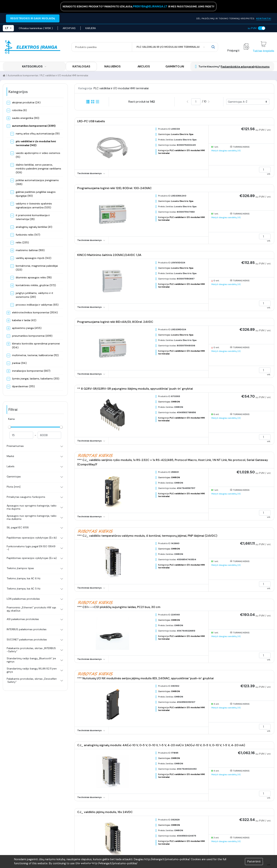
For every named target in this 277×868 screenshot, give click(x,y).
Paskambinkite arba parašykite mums (245, 66)
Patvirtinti (254, 861)
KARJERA (91, 28)
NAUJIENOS (112, 66)
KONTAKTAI (264, 19)
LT (8, 28)
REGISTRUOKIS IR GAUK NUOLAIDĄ (33, 18)
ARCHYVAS (69, 28)
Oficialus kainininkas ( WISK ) (36, 28)
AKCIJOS (144, 66)
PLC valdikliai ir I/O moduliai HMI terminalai (64, 75)
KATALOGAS (81, 66)
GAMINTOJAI (175, 66)
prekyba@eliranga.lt (150, 6)
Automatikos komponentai (23, 75)
